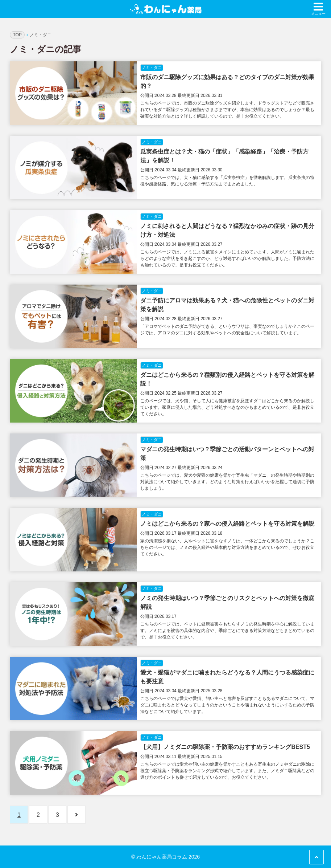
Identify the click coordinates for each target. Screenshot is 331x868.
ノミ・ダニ (152, 68)
